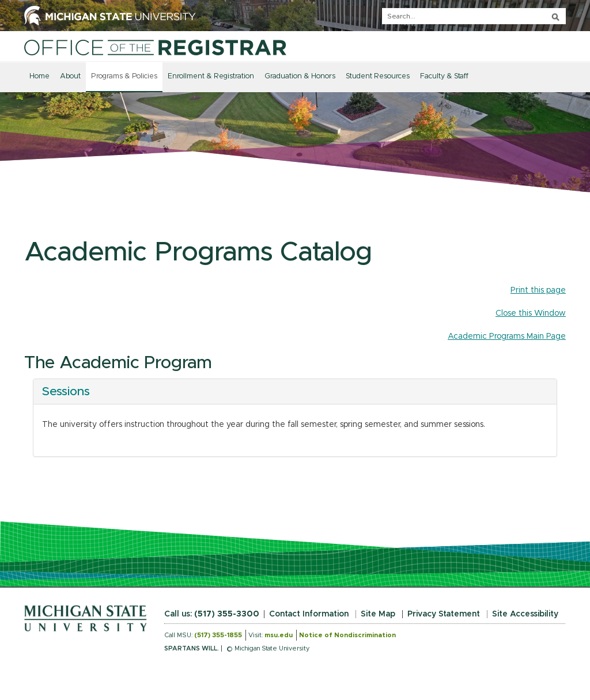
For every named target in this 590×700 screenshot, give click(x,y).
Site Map (378, 614)
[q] (474, 16)
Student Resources (378, 76)
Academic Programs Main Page (507, 336)
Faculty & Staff (444, 76)
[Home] (155, 47)
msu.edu (279, 635)
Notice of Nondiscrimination (347, 635)
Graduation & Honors (300, 76)
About (70, 76)
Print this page (538, 290)
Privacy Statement (444, 614)
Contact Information (309, 614)
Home (39, 76)
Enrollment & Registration (211, 76)
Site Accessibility (525, 614)
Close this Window (531, 313)
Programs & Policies (124, 76)
